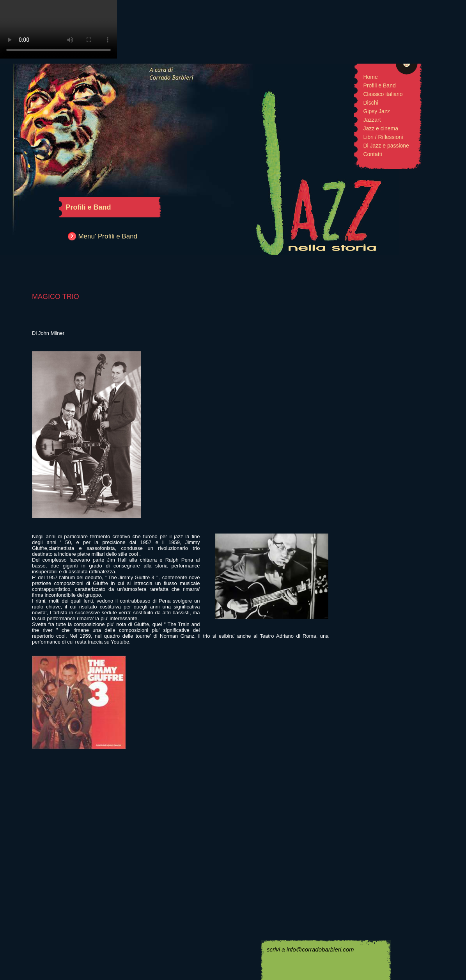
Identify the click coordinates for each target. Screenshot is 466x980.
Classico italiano (383, 94)
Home (370, 77)
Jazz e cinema (380, 128)
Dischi (370, 103)
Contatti (372, 154)
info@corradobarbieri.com (320, 949)
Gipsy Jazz (376, 111)
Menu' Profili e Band (108, 236)
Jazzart (372, 120)
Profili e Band (379, 85)
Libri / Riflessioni (383, 137)
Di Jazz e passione (386, 146)
